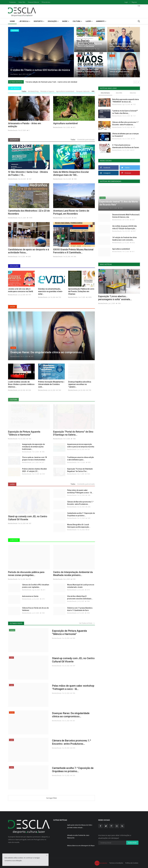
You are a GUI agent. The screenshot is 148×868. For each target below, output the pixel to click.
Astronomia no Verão (30, 596)
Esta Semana (105, 93)
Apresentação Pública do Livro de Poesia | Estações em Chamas (81, 291)
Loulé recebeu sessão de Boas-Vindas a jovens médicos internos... (21, 384)
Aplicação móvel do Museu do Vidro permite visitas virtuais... (80, 826)
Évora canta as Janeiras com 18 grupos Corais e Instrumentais (34, 459)
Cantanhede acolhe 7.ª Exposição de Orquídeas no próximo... (81, 514)
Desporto (14, 140)
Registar (134, 2)
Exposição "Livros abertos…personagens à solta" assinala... (115, 298)
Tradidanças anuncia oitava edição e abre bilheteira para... (81, 459)
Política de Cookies (132, 863)
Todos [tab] (24, 91)
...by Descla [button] (24, 21)
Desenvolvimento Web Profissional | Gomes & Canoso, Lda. (126, 216)
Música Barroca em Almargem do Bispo (81, 846)
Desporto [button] (39, 21)
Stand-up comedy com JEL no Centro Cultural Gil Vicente (28, 518)
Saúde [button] (66, 21)
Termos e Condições (116, 863)
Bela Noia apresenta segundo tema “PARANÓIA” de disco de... (126, 101)
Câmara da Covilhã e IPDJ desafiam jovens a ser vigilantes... (36, 586)
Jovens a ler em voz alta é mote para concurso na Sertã (21, 290)
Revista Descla (81, 49)
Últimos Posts (16, 623)
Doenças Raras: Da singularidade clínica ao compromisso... (71, 715)
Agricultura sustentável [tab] (65, 91)
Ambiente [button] (101, 21)
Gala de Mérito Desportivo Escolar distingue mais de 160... (71, 173)
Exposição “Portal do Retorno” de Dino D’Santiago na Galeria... (73, 433)
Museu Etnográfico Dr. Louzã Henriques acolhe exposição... (79, 526)
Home (12, 21)
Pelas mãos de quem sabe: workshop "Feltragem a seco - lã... (80, 491)
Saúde (12, 307)
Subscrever (132, 843)
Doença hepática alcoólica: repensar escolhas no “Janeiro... (80, 384)
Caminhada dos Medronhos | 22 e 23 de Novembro (29, 212)
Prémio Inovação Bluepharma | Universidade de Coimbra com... (51, 384)
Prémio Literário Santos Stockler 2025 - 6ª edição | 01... (35, 470)
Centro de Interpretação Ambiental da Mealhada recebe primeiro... (73, 574)
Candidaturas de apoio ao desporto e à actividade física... (29, 251)
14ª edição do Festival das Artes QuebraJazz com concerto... (125, 239)
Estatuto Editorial (33, 2)
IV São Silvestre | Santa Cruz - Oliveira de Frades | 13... (28, 173)
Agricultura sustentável (65, 123)
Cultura (13, 400)
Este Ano (133, 93)
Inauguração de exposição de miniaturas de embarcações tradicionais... (33, 447)
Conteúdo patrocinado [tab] (86, 140)
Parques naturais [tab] (83, 91)
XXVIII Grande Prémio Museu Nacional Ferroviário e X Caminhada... (73, 251)
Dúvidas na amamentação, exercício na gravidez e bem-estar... (50, 291)
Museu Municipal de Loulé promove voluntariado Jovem (81, 586)
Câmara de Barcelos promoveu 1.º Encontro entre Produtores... (80, 503)
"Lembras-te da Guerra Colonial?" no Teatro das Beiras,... (125, 112)
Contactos (12, 2)
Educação (14, 266)
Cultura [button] (77, 21)
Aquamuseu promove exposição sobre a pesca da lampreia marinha (81, 445)
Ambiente (14, 540)
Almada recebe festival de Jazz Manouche (78, 837)
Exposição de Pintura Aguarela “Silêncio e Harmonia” (24, 433)
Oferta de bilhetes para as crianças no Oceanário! (126, 135)
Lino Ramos (14, 74)
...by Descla (15, 88)
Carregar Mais (51, 798)
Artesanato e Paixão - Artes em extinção (25, 125)
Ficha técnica (46, 2)
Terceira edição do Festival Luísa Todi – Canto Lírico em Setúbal (51, 82)
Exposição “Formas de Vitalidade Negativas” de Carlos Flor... (80, 470)
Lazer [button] (89, 21)
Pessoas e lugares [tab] (47, 91)
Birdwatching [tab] (33, 91)
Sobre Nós (22, 2)
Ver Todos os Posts (87, 623)
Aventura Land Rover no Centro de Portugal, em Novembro (71, 212)
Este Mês (119, 93)
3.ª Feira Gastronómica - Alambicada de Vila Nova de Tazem (126, 146)
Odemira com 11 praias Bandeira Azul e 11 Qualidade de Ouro (80, 609)
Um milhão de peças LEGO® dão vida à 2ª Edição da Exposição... (125, 227)
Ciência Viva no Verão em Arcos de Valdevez (35, 609)
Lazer (12, 484)
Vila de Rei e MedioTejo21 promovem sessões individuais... (80, 597)
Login (126, 2)
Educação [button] (53, 21)
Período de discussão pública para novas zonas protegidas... (26, 574)
